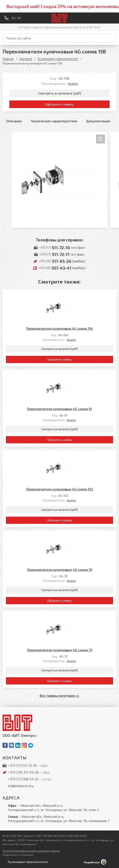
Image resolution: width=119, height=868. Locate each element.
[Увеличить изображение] (59, 180)
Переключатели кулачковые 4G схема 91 (59, 409)
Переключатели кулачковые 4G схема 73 (60, 650)
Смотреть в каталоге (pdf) (60, 93)
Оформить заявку (60, 104)
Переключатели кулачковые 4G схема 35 (60, 570)
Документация (98, 121)
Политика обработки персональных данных (31, 851)
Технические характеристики (54, 121)
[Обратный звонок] (6, 18)
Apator (73, 83)
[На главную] (60, 18)
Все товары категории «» (59, 695)
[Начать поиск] (114, 37)
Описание (14, 121)
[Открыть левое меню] (27, 862)
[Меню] (115, 18)
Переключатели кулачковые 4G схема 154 (59, 328)
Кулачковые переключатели (58, 59)
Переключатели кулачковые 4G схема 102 (60, 489)
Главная (8, 59)
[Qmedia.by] (59, 862)
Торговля (26, 59)
